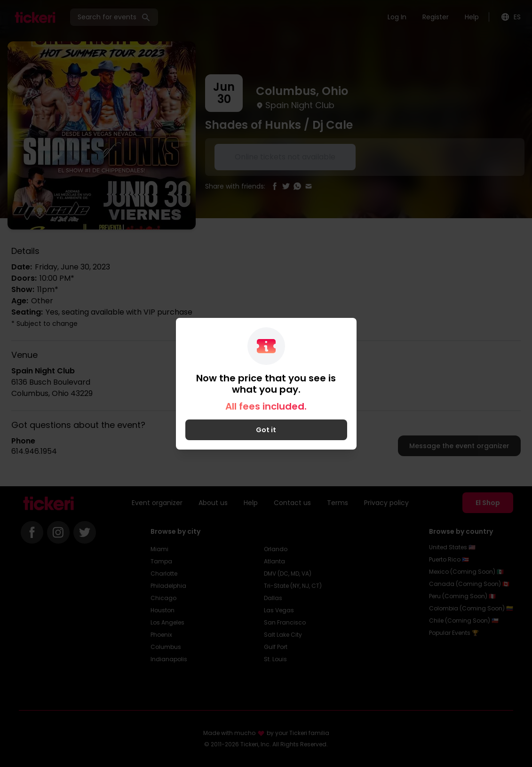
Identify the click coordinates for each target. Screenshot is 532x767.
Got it (266, 430)
